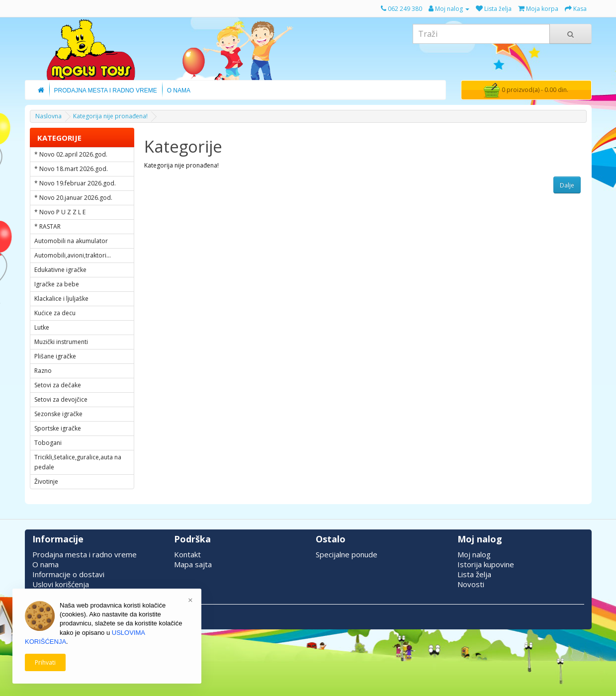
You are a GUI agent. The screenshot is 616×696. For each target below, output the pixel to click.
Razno (43, 371)
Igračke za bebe (57, 284)
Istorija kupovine (486, 564)
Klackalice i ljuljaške (61, 299)
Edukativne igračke (60, 270)
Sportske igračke (58, 428)
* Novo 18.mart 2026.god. (71, 169)
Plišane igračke (55, 356)
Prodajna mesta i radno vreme (85, 554)
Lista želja (474, 574)
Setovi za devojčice (61, 399)
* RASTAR (47, 226)
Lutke (42, 327)
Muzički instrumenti (61, 342)
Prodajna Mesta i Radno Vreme (106, 90)
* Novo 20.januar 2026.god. (73, 198)
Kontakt (187, 554)
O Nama (179, 90)
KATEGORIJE (59, 138)
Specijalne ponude (347, 554)
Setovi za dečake (58, 385)
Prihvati (45, 662)
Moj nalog (474, 554)
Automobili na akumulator (71, 241)
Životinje (46, 481)
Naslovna (48, 116)
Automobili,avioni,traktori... (73, 255)
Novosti (471, 584)
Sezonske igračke (58, 414)
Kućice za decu (55, 313)
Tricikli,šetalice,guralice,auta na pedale (78, 462)
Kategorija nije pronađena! (110, 116)
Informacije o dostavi (68, 574)
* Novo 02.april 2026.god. (71, 154)
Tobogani (48, 443)
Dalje (567, 185)
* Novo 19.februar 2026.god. (75, 183)
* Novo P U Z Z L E (60, 212)
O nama (45, 564)
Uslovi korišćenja (61, 584)
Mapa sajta (193, 564)
